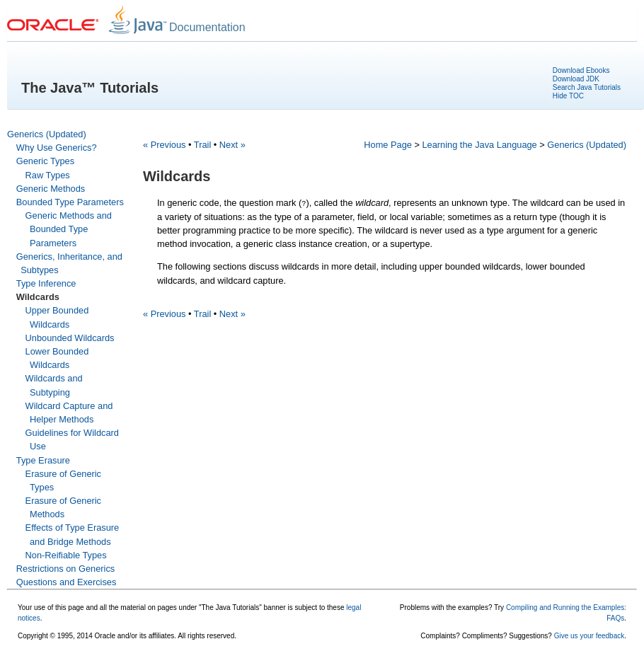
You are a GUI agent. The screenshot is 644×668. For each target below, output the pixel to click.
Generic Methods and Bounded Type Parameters (69, 229)
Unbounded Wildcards (70, 338)
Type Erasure (43, 460)
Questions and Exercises (67, 582)
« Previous (164, 145)
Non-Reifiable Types (66, 555)
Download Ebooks (581, 70)
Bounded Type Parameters (70, 202)
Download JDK (576, 79)
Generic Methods (51, 189)
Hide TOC (568, 96)
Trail (202, 145)
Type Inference (46, 283)
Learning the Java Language (480, 145)
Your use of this (42, 607)
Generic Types (45, 161)
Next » (232, 145)
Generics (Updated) (47, 134)
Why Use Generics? (57, 148)
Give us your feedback (590, 636)
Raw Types (48, 175)
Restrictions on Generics (65, 569)
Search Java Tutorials (587, 87)
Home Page (388, 145)
